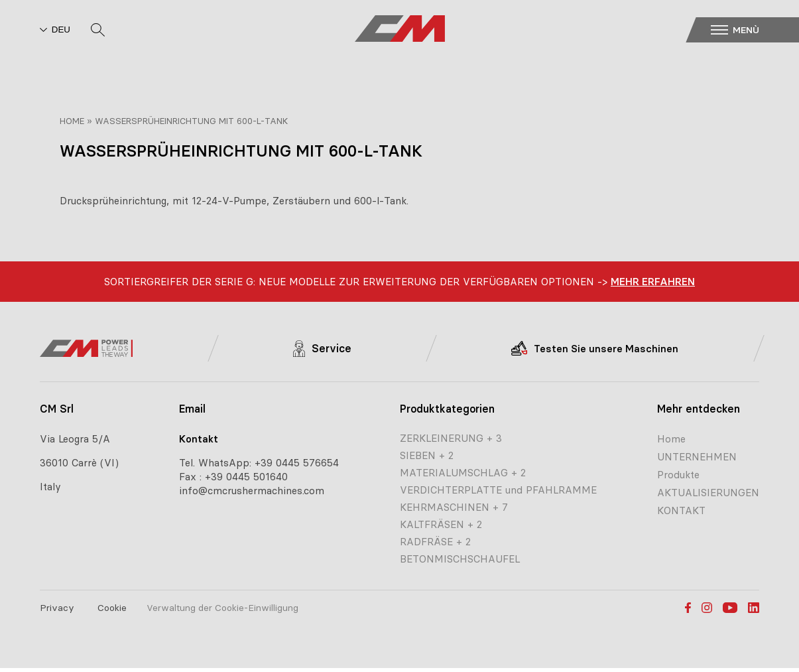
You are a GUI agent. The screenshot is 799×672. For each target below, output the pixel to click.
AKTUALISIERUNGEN (708, 493)
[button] (752, 30)
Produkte (678, 475)
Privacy (57, 608)
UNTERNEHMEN (697, 457)
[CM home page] (400, 30)
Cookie (112, 608)
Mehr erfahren (653, 282)
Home (72, 121)
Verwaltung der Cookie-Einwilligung (222, 608)
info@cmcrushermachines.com (252, 491)
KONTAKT (681, 510)
